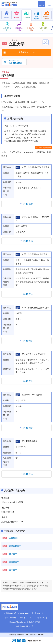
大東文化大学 (15, 546)
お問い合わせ (10, 618)
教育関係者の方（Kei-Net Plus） (17, 613)
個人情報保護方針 (23, 626)
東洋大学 (13, 554)
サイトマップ (26, 618)
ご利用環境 (40, 618)
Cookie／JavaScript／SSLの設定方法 (25, 622)
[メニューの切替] (49, 4)
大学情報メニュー (27, 52)
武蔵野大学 (14, 562)
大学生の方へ (40, 613)
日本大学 (13, 570)
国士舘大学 (14, 538)
